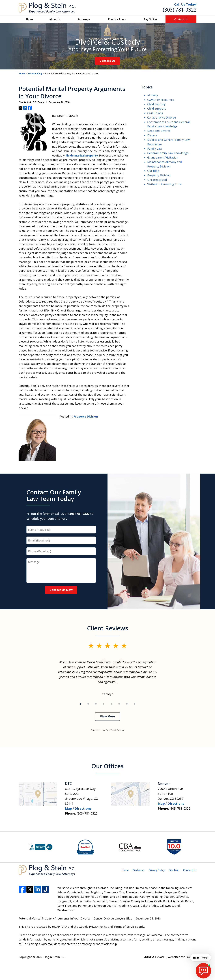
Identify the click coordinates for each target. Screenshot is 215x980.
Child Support (157, 109)
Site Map (174, 870)
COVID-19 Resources (161, 100)
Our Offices (107, 766)
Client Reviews (108, 628)
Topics (147, 87)
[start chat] (203, 971)
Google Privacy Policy (93, 927)
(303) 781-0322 (180, 10)
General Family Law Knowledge (168, 153)
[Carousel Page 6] (119, 704)
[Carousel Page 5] (111, 704)
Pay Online (150, 19)
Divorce (152, 135)
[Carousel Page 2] (88, 704)
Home (30, 19)
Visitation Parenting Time (164, 184)
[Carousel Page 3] (96, 704)
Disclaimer (139, 870)
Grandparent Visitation (163, 157)
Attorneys (84, 19)
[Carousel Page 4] (104, 704)
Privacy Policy (157, 870)
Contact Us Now (61, 590)
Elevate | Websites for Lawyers (170, 957)
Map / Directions (78, 808)
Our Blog (153, 171)
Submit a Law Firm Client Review (108, 730)
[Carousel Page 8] (135, 704)
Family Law (155, 148)
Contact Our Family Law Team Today (54, 495)
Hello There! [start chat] (200, 958)
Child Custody (156, 104)
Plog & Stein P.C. (54, 957)
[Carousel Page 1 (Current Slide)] (80, 704)
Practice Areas (117, 19)
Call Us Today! (185, 4)
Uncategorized (157, 180)
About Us (55, 19)
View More (107, 716)
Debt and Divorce (159, 131)
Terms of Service (125, 927)
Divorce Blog (35, 73)
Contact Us (181, 19)
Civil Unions (155, 113)
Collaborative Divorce (162, 117)
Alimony (153, 95)
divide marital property (82, 155)
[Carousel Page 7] (127, 704)
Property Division (86, 416)
